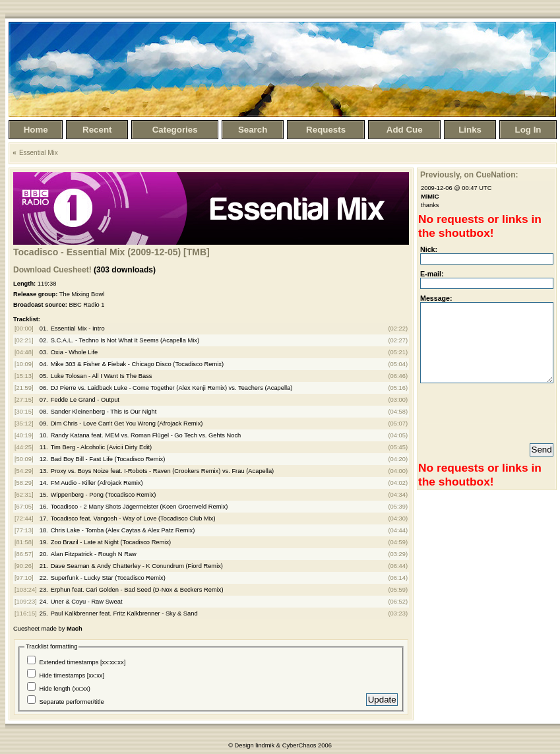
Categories (175, 130)
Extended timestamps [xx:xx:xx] (83, 662)
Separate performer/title (72, 702)
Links (470, 130)
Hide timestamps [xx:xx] (72, 675)
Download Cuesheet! (52, 270)
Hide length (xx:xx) (65, 689)
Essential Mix (39, 153)
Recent (97, 130)
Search (253, 130)
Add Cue (405, 130)
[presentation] (489, 406)
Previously (440, 175)
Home (36, 130)
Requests (326, 130)
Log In (528, 130)
